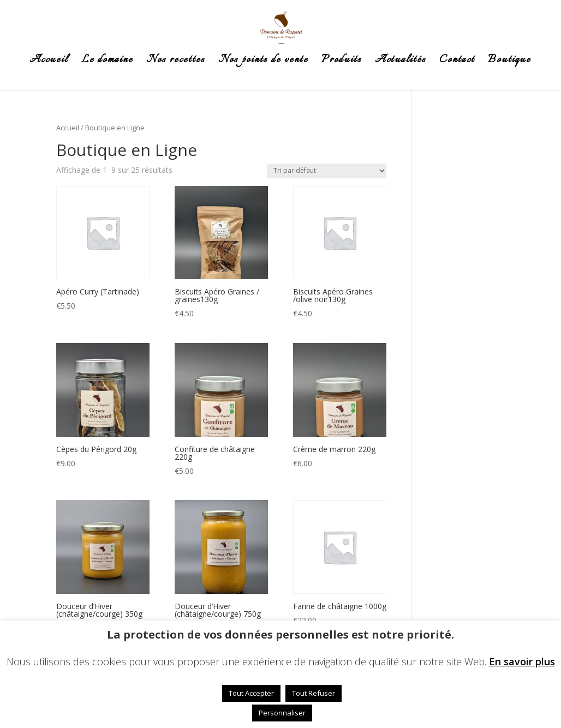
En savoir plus (522, 661)
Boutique (509, 62)
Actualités (401, 62)
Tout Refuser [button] (314, 693)
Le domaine (107, 62)
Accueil (49, 62)
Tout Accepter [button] (251, 693)
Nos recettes (176, 62)
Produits (342, 62)
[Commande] (327, 171)
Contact (457, 62)
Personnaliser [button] (282, 713)
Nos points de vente (263, 62)
